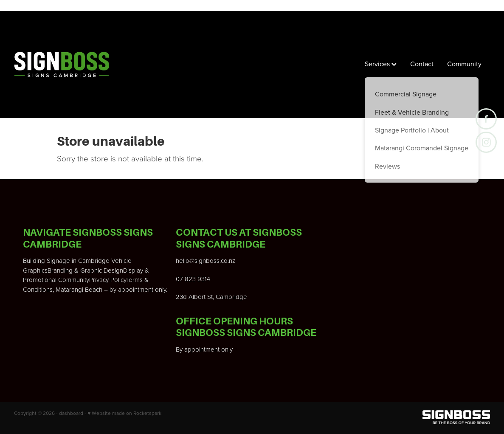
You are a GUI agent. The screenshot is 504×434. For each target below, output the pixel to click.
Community (464, 64)
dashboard (71, 413)
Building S (37, 261)
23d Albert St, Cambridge (211, 297)
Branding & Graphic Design (85, 270)
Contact (422, 64)
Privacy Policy (108, 280)
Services (381, 64)
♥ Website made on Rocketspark (124, 413)
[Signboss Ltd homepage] (62, 65)
